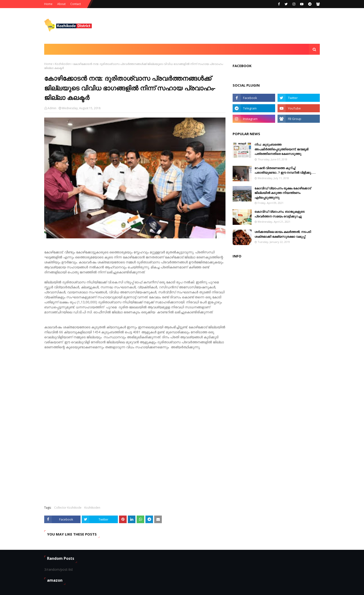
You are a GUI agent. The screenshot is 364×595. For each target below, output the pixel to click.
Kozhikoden (63, 64)
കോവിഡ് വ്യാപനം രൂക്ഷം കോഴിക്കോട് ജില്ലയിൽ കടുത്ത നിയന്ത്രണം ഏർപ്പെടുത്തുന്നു (283, 193)
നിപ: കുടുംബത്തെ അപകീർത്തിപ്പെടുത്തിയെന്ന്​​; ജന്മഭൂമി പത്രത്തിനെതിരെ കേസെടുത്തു (281, 149)
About (61, 4)
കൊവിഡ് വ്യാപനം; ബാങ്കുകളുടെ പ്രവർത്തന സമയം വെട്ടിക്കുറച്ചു (280, 214)
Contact (76, 4)
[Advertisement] (233, 26)
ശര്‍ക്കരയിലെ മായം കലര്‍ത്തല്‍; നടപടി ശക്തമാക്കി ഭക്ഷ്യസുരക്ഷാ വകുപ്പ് (283, 234)
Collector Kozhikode (68, 508)
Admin (52, 108)
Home (48, 4)
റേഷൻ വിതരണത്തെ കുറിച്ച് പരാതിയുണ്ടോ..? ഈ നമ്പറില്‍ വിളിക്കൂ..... (285, 170)
